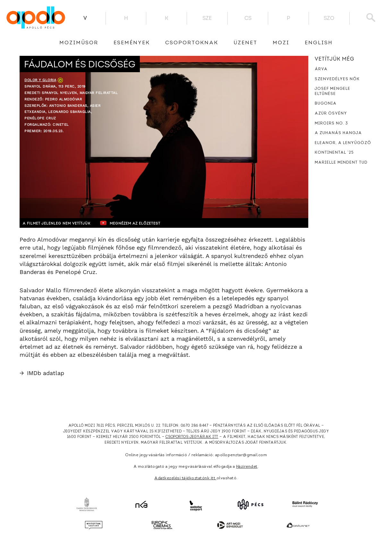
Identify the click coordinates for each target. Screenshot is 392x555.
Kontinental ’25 (334, 153)
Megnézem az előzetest (144, 223)
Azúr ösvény (331, 114)
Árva (321, 69)
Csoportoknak (192, 43)
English (319, 43)
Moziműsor (79, 43)
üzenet (245, 43)
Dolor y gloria (40, 80)
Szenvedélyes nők (337, 79)
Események (132, 43)
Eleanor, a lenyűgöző (343, 143)
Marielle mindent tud (341, 163)
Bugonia (326, 104)
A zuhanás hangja (338, 133)
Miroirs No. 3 (331, 124)
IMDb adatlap (42, 373)
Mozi (281, 43)
